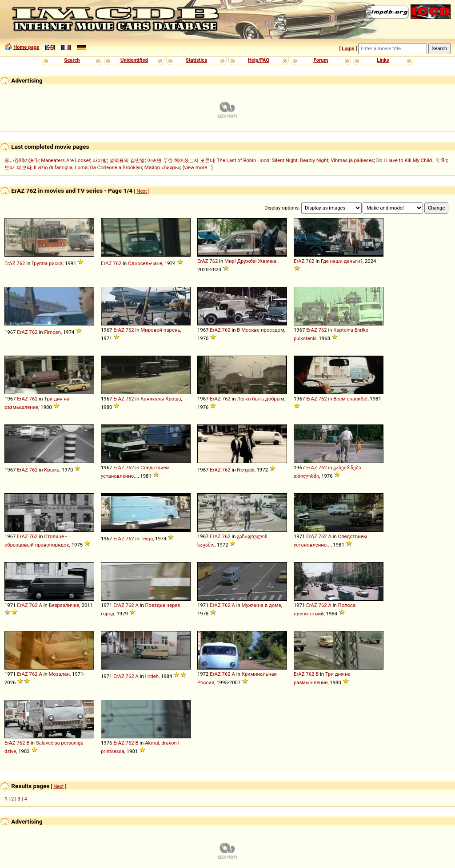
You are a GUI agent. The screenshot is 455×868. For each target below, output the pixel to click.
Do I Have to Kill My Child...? (407, 160)
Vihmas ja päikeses (352, 160)
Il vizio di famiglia (53, 167)
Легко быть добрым (261, 399)
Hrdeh (152, 676)
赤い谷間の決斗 (22, 160)
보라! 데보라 (18, 167)
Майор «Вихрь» (162, 167)
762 (21, 263)
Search (72, 60)
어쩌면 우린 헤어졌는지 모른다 (181, 160)
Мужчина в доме (261, 605)
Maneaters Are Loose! (65, 160)
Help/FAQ (259, 60)
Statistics (196, 60)
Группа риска (47, 263)
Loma (81, 167)
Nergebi (245, 470)
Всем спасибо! (350, 399)
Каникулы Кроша (161, 399)
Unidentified (134, 60)
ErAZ (10, 263)
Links (383, 60)
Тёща (147, 539)
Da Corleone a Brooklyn (116, 167)
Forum (321, 60)
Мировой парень (160, 330)
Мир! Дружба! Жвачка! (251, 261)
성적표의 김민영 (127, 160)
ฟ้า (444, 160)
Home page (26, 47)
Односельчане (145, 263)
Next (142, 191)
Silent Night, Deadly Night (300, 160)
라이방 (100, 160)
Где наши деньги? (342, 261)
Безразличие (64, 605)
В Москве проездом (260, 330)
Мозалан (60, 674)
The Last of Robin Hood (243, 160)
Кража (52, 470)
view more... (198, 167)
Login (348, 48)
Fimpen (52, 332)
